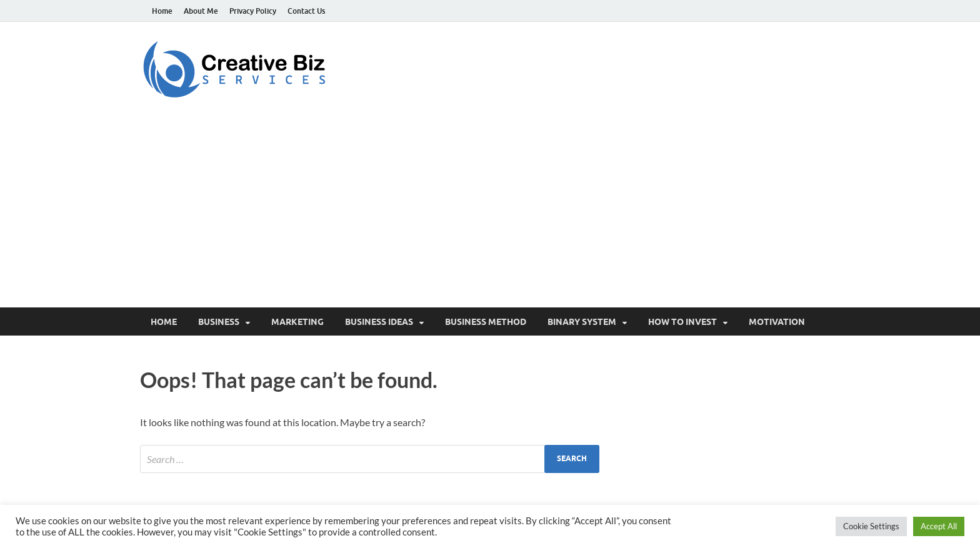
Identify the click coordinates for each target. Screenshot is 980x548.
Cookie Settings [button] (871, 526)
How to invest (682, 322)
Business (219, 322)
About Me (201, 11)
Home (162, 11)
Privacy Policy (253, 11)
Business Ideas (379, 322)
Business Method (486, 322)
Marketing (297, 322)
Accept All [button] (939, 526)
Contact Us (306, 11)
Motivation (777, 322)
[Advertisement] (490, 214)
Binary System (582, 322)
